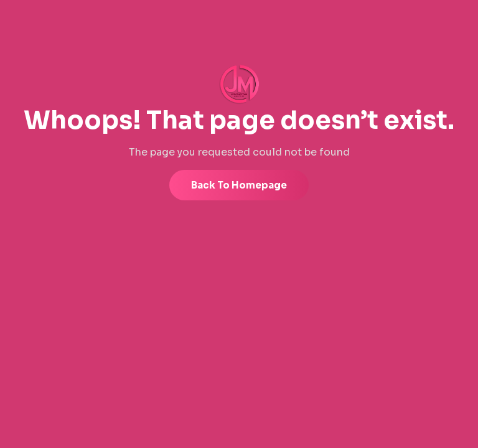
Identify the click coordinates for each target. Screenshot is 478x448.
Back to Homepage (239, 185)
